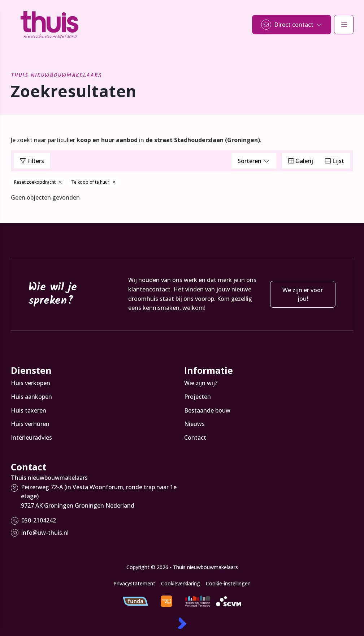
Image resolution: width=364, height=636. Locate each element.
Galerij (301, 161)
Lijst (335, 161)
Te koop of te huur (93, 182)
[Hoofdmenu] (344, 25)
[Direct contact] (292, 25)
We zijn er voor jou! (303, 294)
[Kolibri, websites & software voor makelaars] (182, 623)
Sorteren (254, 161)
